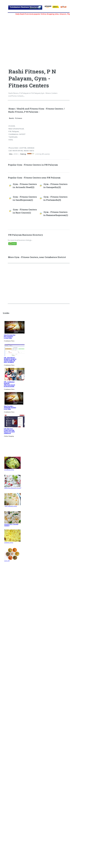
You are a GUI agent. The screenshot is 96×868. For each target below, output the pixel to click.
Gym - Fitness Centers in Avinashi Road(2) (25, 186)
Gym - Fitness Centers (51, 109)
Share (14, 244)
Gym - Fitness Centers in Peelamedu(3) (55, 198)
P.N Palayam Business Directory (26, 235)
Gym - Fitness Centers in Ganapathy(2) (55, 186)
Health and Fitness (27, 109)
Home (12, 109)
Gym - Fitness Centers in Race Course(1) (25, 211)
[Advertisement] (39, 285)
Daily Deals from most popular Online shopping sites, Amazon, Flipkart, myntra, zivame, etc (54, 14)
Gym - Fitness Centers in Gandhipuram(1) (25, 198)
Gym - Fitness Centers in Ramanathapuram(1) (56, 214)
